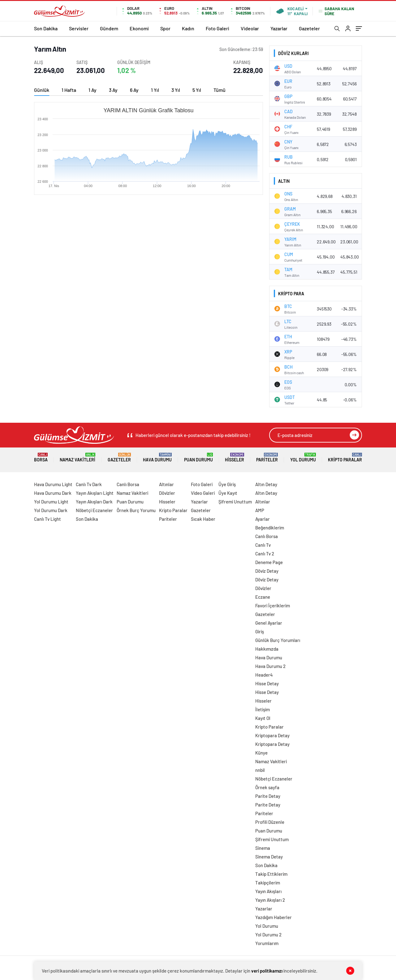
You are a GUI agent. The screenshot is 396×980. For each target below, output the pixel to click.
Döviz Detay (267, 571)
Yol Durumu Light (51, 502)
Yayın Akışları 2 (270, 900)
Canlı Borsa (128, 484)
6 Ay (134, 90)
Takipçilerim (268, 883)
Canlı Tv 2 (265, 554)
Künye (261, 753)
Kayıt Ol (263, 718)
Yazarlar (279, 28)
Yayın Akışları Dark (94, 502)
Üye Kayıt (228, 493)
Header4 (264, 675)
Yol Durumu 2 (268, 935)
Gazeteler (309, 28)
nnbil (260, 770)
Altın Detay (266, 484)
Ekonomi (139, 28)
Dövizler (167, 493)
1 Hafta (69, 90)
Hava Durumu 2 (270, 666)
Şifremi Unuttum (235, 502)
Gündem (109, 28)
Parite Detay (268, 796)
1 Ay (93, 90)
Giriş (260, 631)
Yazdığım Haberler (273, 917)
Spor (165, 28)
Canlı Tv (263, 545)
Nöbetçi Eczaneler (94, 510)
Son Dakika (46, 28)
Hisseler (235, 458)
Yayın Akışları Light (95, 493)
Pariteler (267, 458)
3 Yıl (176, 90)
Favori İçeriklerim (273, 606)
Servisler (79, 28)
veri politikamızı (267, 971)
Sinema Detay (269, 857)
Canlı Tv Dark (89, 484)
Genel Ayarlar (269, 623)
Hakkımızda (267, 649)
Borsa (41, 458)
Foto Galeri (217, 28)
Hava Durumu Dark (53, 493)
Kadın (188, 28)
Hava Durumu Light (53, 484)
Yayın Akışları (268, 891)
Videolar (250, 28)
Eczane (263, 597)
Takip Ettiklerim (271, 874)
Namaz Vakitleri (77, 458)
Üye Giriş (227, 484)
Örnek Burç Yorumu (136, 510)
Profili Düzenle (270, 822)
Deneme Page (269, 562)
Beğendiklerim (270, 528)
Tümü (220, 90)
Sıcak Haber (203, 519)
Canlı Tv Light (47, 519)
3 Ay (113, 90)
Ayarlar (263, 519)
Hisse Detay (267, 683)
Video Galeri (203, 493)
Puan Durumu (198, 458)
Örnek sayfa (267, 787)
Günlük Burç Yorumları (278, 640)
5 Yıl (197, 90)
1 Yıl (155, 90)
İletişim (263, 709)
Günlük (42, 90)
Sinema (263, 848)
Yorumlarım (267, 943)
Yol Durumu (303, 458)
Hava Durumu (157, 458)
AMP (260, 510)
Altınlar (166, 484)
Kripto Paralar (345, 458)
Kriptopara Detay (272, 735)
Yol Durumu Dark (51, 510)
